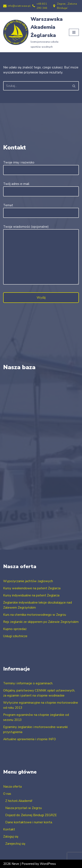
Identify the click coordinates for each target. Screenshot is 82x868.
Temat (41, 209)
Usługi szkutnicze (15, 636)
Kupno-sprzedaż (15, 629)
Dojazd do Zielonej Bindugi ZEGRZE (31, 815)
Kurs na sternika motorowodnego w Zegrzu (35, 615)
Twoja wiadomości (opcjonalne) (41, 255)
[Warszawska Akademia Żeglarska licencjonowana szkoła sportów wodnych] (33, 32)
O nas (7, 794)
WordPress (48, 864)
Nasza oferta (12, 787)
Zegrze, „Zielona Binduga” (67, 6)
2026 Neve (11, 864)
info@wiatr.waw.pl (19, 6)
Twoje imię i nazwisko (41, 166)
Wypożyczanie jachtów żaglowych (28, 581)
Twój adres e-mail (41, 188)
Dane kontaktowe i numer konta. (29, 822)
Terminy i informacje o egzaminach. (28, 683)
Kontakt (9, 829)
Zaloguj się (11, 837)
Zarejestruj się (15, 844)
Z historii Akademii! (19, 801)
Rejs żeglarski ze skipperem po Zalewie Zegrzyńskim (41, 622)
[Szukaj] (36, 86)
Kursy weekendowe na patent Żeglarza (32, 588)
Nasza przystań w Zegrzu (24, 808)
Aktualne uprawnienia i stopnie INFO (30, 739)
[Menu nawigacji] (74, 32)
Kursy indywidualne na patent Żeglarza (31, 595)
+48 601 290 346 (42, 6)
